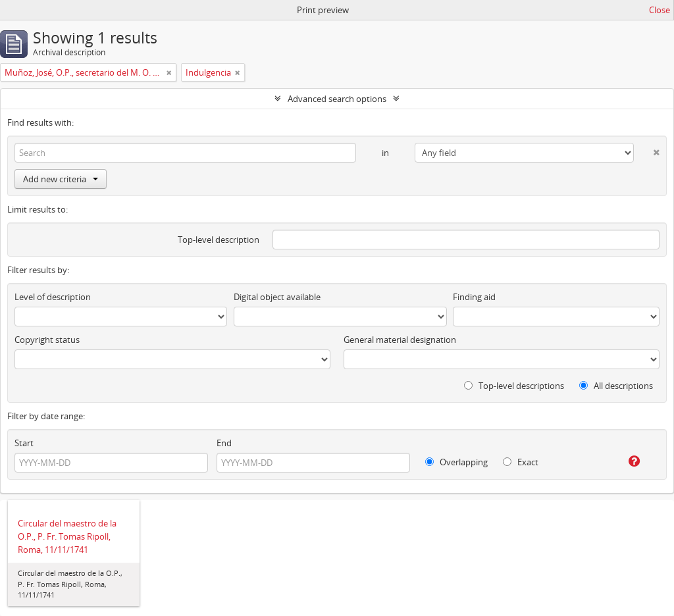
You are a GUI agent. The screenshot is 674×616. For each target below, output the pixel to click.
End (224, 443)
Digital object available (277, 297)
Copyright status (47, 340)
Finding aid (474, 297)
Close (660, 10)
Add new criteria (61, 179)
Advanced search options (337, 99)
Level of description (53, 297)
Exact (521, 462)
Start (24, 443)
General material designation (400, 340)
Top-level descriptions (514, 386)
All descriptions (616, 386)
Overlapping (456, 462)
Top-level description (219, 240)
